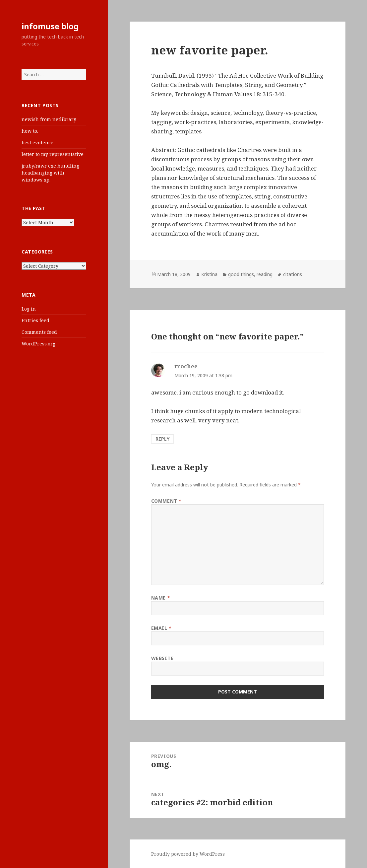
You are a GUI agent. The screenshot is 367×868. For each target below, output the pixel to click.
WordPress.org (38, 344)
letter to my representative (53, 154)
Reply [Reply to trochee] (162, 439)
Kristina (209, 274)
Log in (29, 309)
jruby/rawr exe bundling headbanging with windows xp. (50, 173)
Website (162, 658)
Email (161, 628)
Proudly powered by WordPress (188, 854)
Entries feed (35, 320)
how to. (30, 131)
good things (241, 274)
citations (293, 274)
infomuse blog (50, 26)
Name (161, 598)
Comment (166, 501)
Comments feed (39, 332)
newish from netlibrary (49, 119)
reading (265, 274)
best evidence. (38, 143)
